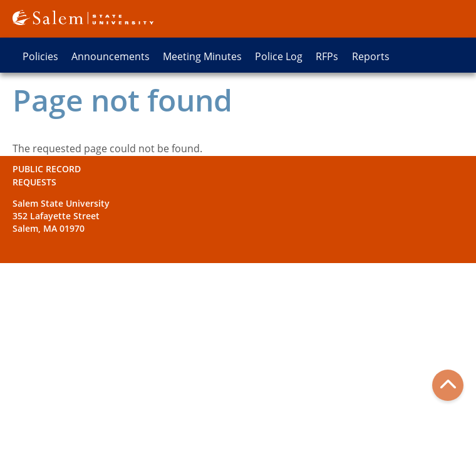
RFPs (327, 56)
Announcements (111, 56)
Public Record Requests (47, 175)
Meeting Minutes (202, 56)
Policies (40, 56)
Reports (371, 56)
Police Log (279, 56)
